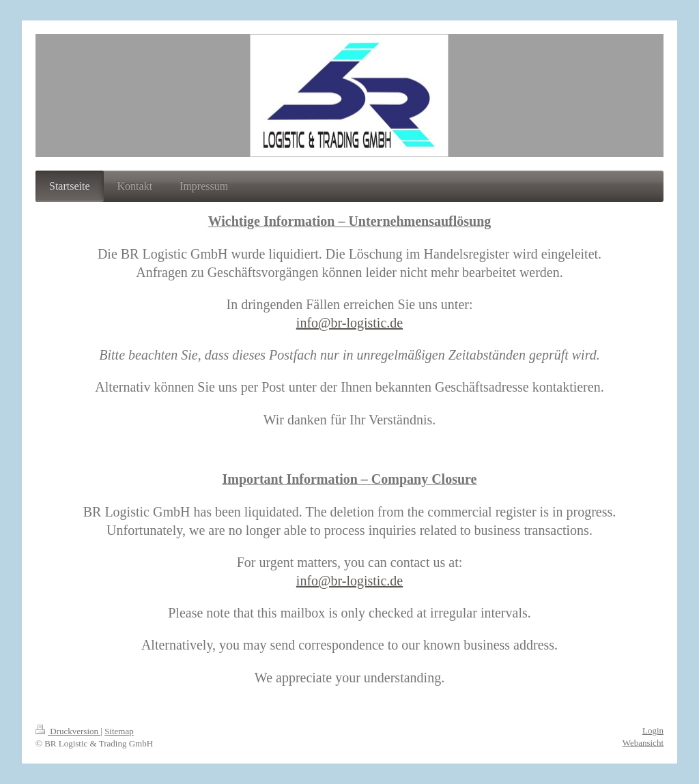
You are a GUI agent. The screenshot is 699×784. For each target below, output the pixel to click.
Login (653, 730)
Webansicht (643, 743)
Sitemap (119, 731)
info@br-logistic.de (349, 323)
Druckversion (68, 731)
